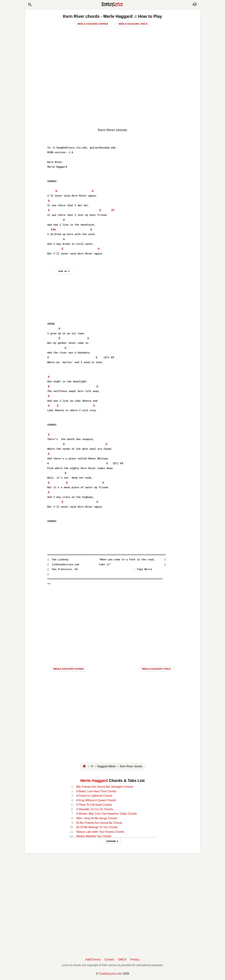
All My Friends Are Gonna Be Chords (99, 823)
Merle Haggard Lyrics (133, 24)
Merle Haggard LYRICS (156, 669)
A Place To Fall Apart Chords (94, 805)
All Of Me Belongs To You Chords (97, 827)
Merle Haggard (94, 781)
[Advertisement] (112, 99)
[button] (30, 5)
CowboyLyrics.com (110, 974)
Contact (109, 960)
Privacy (135, 960)
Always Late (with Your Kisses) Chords (100, 832)
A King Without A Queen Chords (96, 800)
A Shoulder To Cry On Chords (95, 809)
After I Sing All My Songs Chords (97, 818)
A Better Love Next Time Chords (96, 791)
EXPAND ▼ (113, 841)
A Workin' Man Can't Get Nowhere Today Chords (106, 814)
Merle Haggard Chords (93, 24)
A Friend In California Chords (94, 796)
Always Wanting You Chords (94, 836)
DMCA (122, 960)
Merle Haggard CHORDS (69, 669)
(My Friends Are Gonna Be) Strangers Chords (105, 787)
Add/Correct (93, 960)
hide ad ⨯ (64, 271)
